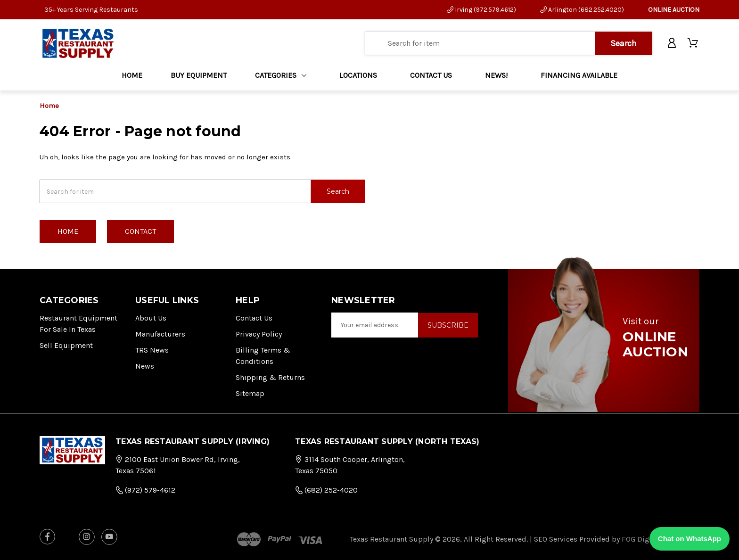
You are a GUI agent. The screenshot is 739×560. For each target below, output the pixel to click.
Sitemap (250, 393)
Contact (140, 231)
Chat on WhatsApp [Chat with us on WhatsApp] (690, 539)
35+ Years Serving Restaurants (91, 10)
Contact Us (254, 317)
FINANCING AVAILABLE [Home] (579, 75)
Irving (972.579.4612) (481, 10)
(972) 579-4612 (145, 490)
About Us (151, 317)
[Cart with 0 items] (694, 43)
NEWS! (496, 75)
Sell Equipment (66, 345)
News (145, 366)
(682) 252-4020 (326, 490)
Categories (281, 75)
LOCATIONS (358, 75)
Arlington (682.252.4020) (582, 10)
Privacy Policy (259, 334)
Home (132, 75)
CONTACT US (431, 75)
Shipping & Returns (270, 377)
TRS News (152, 350)
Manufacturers (160, 334)
